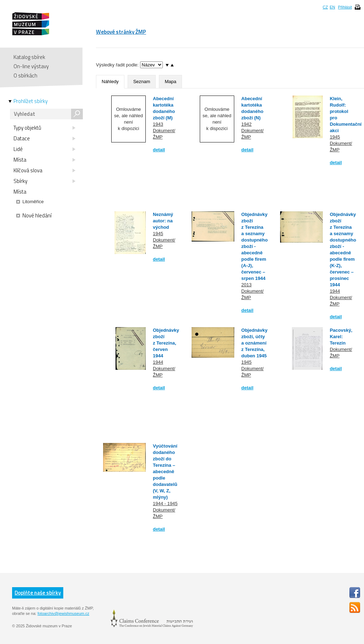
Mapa (170, 82)
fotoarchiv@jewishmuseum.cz (63, 613)
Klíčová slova (44, 171)
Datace (44, 139)
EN (332, 7)
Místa (44, 160)
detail (159, 150)
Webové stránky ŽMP (121, 32)
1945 (335, 137)
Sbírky (44, 181)
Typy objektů (44, 128)
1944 (335, 291)
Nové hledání (34, 216)
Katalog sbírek (29, 57)
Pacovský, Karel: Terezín (341, 337)
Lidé (44, 149)
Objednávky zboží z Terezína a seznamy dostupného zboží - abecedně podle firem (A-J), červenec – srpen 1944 (255, 246)
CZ (325, 7)
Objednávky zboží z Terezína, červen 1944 (166, 343)
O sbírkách (25, 75)
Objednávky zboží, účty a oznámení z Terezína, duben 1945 (255, 343)
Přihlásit (345, 7)
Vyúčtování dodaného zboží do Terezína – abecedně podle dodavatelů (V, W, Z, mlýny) (165, 472)
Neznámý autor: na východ (163, 221)
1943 (158, 124)
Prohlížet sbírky (31, 101)
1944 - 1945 (165, 504)
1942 (247, 124)
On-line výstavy (31, 66)
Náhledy (110, 82)
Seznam (142, 82)
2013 (247, 285)
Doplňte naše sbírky (38, 593)
